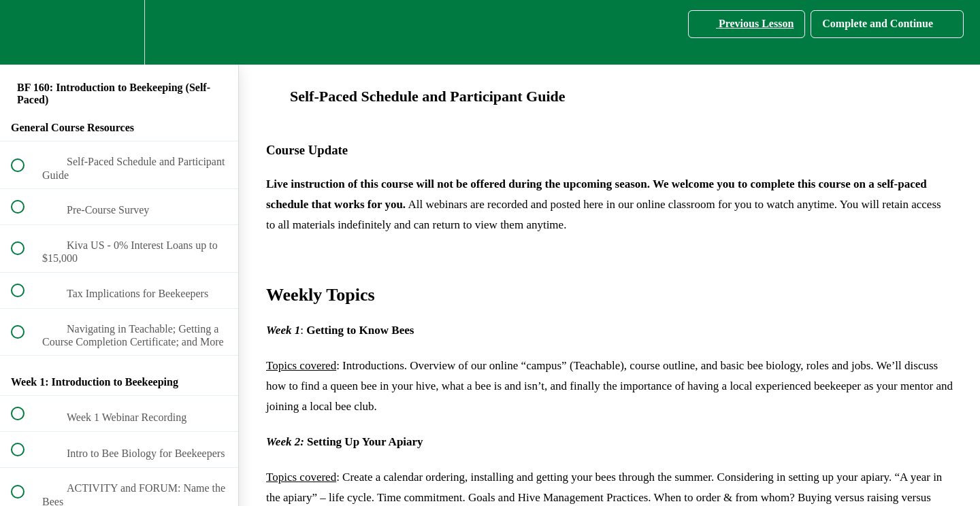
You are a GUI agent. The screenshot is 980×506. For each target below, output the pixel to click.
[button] (25, 32)
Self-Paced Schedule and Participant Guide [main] (416, 96)
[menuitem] (119, 32)
